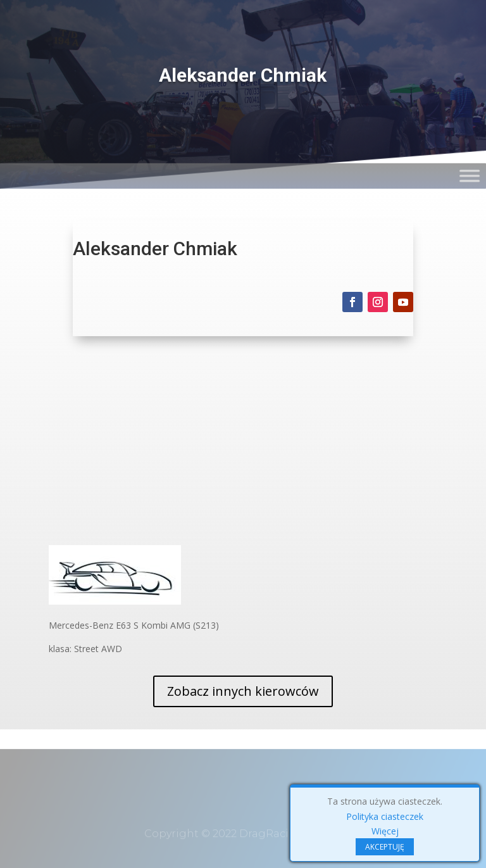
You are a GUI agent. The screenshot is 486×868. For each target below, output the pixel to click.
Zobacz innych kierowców (243, 691)
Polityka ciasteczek (385, 816)
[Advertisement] (243, 450)
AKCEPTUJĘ (385, 847)
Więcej (385, 831)
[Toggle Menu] (470, 145)
